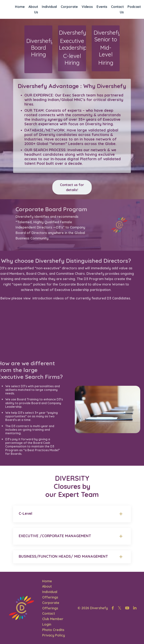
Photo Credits (53, 629)
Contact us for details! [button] (72, 187)
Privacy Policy (54, 635)
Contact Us (118, 9)
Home (20, 6)
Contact (49, 613)
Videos (87, 6)
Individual (50, 6)
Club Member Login (53, 621)
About (47, 586)
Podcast (134, 6)
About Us (33, 9)
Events (102, 6)
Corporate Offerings (51, 605)
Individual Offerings (50, 594)
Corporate (69, 6)
